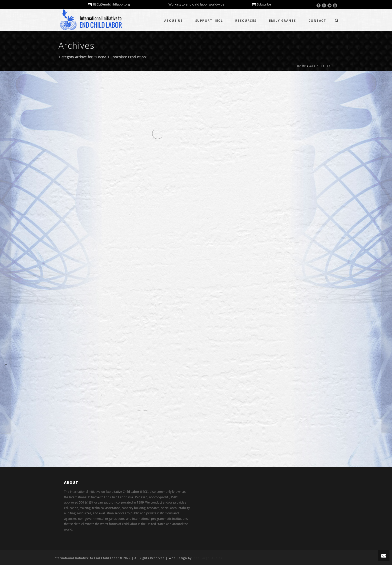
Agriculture (320, 66)
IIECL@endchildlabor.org (111, 4)
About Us (173, 21)
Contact (317, 21)
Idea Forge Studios (207, 558)
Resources (246, 21)
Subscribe (261, 4)
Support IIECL (209, 21)
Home (301, 66)
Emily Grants (282, 21)
